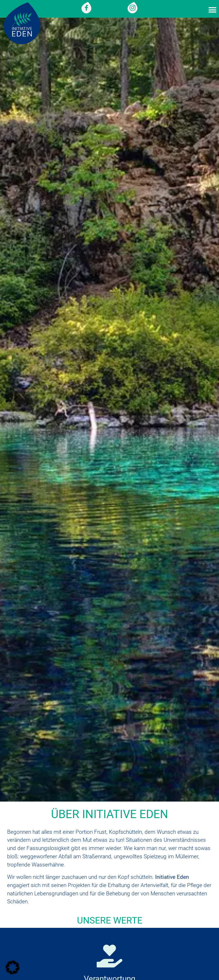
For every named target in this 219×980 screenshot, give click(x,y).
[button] (213, 10)
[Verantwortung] (109, 956)
